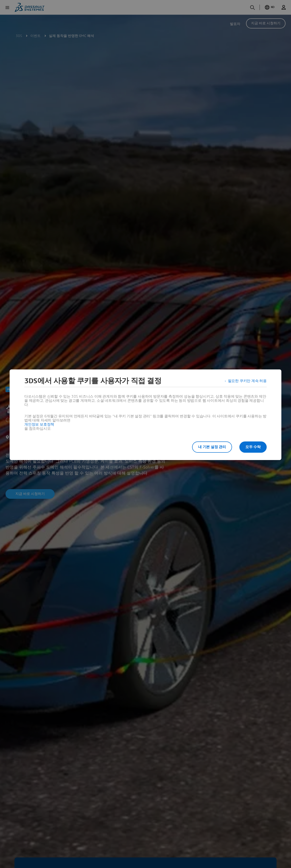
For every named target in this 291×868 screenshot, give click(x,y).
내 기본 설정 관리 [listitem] (212, 447)
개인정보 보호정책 (39, 424)
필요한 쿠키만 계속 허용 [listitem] (247, 381)
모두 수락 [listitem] (253, 447)
